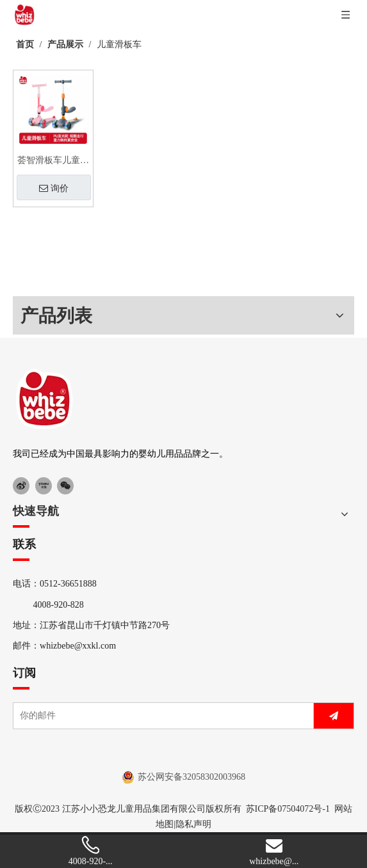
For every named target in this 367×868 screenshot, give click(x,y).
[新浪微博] (21, 486)
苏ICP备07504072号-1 (288, 809)
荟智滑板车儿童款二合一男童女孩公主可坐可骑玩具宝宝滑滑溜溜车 (53, 162)
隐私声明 (193, 824)
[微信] (65, 486)
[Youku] (44, 486)
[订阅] (334, 716)
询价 (54, 188)
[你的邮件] (160, 716)
